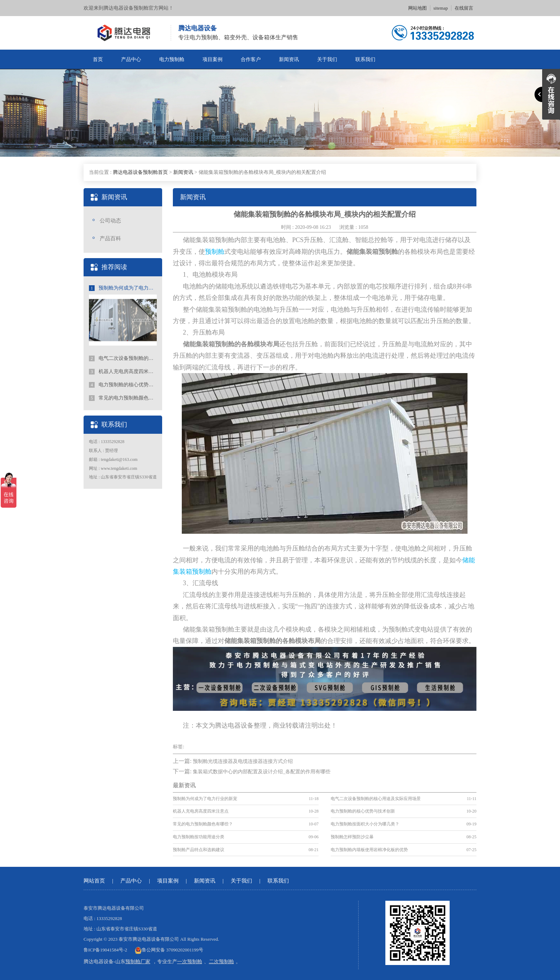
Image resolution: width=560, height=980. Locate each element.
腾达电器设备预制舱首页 (140, 172)
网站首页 (94, 881)
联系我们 (365, 59)
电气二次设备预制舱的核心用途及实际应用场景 (123, 358)
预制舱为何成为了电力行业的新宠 (123, 288)
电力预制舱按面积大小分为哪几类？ (365, 824)
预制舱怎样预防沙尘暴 (352, 837)
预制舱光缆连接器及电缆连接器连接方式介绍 (243, 761)
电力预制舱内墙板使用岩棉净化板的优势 (369, 850)
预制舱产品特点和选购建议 (199, 850)
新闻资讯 (289, 59)
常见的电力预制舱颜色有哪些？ (123, 398)
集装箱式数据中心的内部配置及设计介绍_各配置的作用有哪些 (262, 772)
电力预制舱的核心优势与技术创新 (123, 385)
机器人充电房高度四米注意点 (123, 372)
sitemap (441, 8)
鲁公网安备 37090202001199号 (169, 950)
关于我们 (327, 59)
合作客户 (251, 59)
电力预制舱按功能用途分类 (199, 837)
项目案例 (212, 59)
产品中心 (131, 59)
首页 (98, 59)
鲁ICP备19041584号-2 (105, 950)
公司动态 (110, 221)
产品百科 (110, 238)
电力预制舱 (172, 59)
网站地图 (417, 8)
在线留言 (464, 8)
